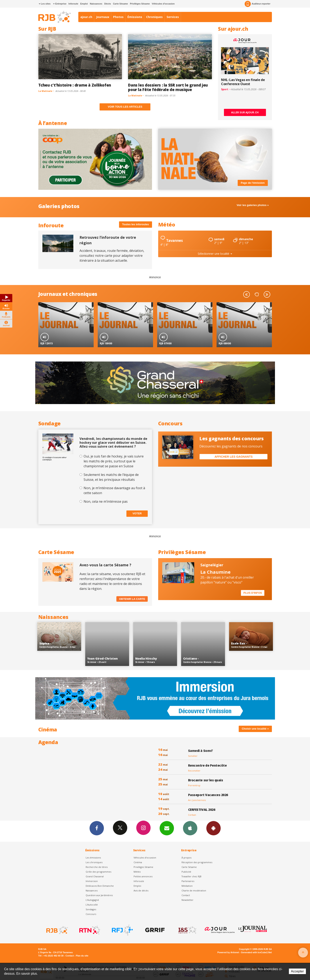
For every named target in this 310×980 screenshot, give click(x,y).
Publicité (186, 872)
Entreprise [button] (60, 4)
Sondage (49, 423)
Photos (118, 17)
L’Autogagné (92, 900)
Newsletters (167, 828)
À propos (186, 858)
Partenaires (188, 881)
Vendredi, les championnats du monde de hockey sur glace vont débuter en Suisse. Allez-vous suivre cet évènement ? (113, 443)
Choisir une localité (255, 729)
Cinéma (138, 862)
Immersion (92, 881)
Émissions (135, 17)
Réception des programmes (197, 862)
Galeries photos (59, 206)
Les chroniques (94, 862)
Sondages (91, 909)
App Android (213, 828)
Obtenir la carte (132, 599)
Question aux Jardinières (99, 895)
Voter (137, 513)
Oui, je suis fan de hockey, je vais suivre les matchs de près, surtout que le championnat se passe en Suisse (114, 461)
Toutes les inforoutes (136, 224)
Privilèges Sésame (140, 4)
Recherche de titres (97, 867)
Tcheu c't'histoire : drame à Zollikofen (75, 85)
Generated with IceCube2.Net (256, 952)
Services (173, 17)
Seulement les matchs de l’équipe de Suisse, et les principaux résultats (111, 477)
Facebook (97, 828)
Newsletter (187, 900)
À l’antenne (53, 123)
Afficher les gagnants (234, 457)
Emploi (84, 4)
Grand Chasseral (95, 876)
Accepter (297, 971)
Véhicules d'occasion (163, 4)
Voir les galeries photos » (253, 205)
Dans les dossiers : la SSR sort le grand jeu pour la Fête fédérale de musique (168, 87)
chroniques (83, 294)
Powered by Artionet (228, 952)
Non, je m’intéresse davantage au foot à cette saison (114, 490)
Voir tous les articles (125, 107)
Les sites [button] (45, 4)
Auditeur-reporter (257, 4)
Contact (186, 895)
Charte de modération (194, 890)
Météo (167, 224)
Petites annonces (143, 876)
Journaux (103, 17)
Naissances (96, 4)
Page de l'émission (253, 183)
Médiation (187, 886)
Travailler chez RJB (191, 876)
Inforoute (73, 4)
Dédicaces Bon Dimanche (100, 886)
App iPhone (190, 828)
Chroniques (154, 17)
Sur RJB (47, 29)
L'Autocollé (92, 905)
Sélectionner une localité (215, 254)
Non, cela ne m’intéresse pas (106, 501)
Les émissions (93, 858)
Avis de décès (141, 890)
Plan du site (82, 956)
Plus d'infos (253, 593)
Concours (170, 423)
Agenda (48, 742)
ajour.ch (86, 17)
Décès (108, 4)
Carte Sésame (120, 4)
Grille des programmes (98, 872)
